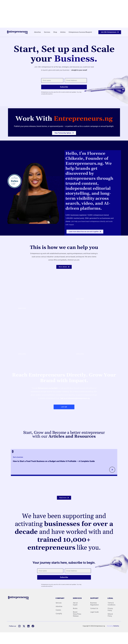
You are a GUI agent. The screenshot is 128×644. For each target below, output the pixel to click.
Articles (63, 32)
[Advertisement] (64, 13)
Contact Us (94, 608)
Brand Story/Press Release (77, 614)
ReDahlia (116, 626)
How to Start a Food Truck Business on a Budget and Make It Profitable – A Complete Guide (54, 461)
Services (47, 32)
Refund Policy (110, 615)
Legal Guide (94, 612)
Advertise (37, 32)
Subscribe (64, 87)
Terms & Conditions (111, 604)
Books (75, 608)
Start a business (18, 457)
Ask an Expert (75, 604)
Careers (58, 610)
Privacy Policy (110, 609)
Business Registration (95, 604)
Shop (55, 32)
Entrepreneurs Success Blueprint (80, 32)
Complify (59, 614)
